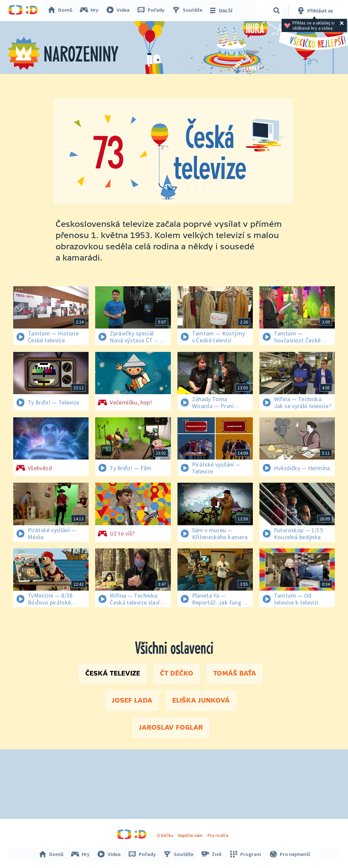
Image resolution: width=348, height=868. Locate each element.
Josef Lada (132, 701)
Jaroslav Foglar (171, 728)
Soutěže (189, 11)
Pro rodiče (218, 835)
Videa (119, 11)
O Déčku (165, 835)
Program (245, 854)
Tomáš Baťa (235, 674)
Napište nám (190, 835)
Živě (212, 854)
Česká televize (113, 674)
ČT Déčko (177, 674)
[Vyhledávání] (277, 11)
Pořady (152, 11)
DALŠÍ (222, 11)
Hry (91, 11)
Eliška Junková (201, 701)
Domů (61, 11)
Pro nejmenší (289, 854)
